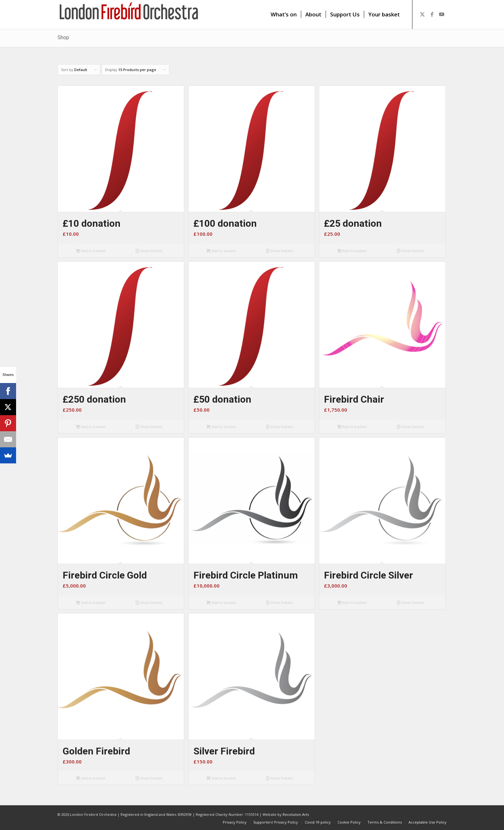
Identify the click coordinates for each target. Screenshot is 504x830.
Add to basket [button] (90, 251)
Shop (63, 37)
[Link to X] (422, 14)
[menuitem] (284, 14)
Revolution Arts (296, 814)
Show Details (149, 251)
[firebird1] (129, 14)
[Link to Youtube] (442, 14)
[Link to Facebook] (432, 14)
